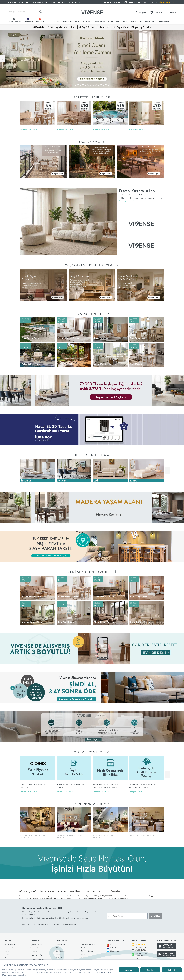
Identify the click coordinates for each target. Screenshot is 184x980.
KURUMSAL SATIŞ (58, 2)
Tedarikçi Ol (75, 2)
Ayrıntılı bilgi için (49, 924)
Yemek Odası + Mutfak (71, 21)
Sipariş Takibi (137, 959)
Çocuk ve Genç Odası (89, 944)
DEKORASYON (164, 21)
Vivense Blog (35, 948)
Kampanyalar (61, 944)
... (174, 21)
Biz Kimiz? (9, 948)
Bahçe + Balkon (87, 951)
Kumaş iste (34, 951)
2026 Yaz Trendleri (92, 314)
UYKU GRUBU (100, 21)
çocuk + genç (151, 21)
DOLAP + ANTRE (122, 21)
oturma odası (53, 21)
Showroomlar (10, 944)
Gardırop (59, 954)
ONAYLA (155, 916)
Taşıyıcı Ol (9, 958)
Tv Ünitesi (85, 958)
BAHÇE (110, 21)
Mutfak (84, 948)
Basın (7, 954)
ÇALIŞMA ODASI (136, 21)
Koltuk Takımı (61, 958)
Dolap (83, 954)
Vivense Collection (37, 959)
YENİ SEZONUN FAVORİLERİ (92, 572)
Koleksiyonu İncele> (127, 201)
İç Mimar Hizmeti (37, 944)
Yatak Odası (87, 21)
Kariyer (8, 951)
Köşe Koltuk (60, 951)
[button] (75, 85)
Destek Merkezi (140, 944)
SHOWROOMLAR (40, 2)
